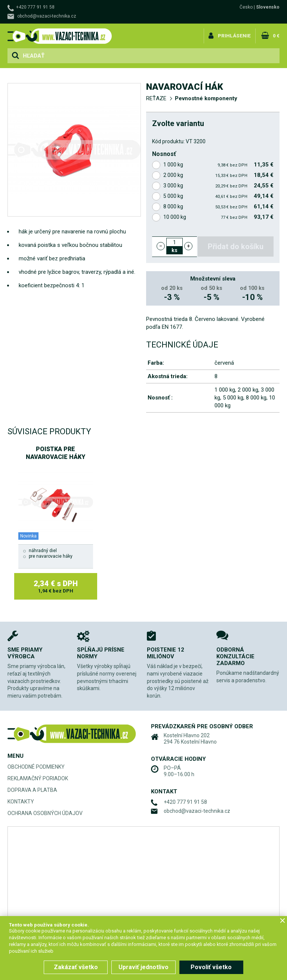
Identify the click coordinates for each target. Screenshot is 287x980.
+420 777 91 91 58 (35, 7)
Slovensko (268, 7)
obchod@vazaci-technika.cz (47, 16)
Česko (246, 7)
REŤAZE (156, 98)
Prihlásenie (235, 35)
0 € (276, 35)
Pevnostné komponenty (206, 98)
